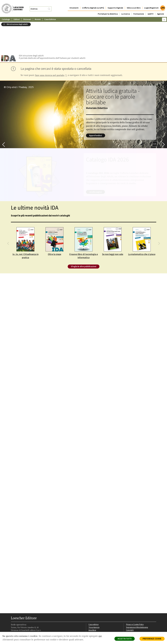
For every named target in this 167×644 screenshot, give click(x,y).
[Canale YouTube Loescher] (27, 617)
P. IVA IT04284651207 (19, 626)
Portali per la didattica (108, 9)
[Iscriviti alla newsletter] (32, 616)
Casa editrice (94, 594)
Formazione (139, 9)
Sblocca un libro (134, 3)
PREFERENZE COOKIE (152, 639)
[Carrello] (164, 15)
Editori (17, 14)
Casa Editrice (50, 14)
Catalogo (6, 14)
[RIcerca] (49, 6)
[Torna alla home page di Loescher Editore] (13, 6)
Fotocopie (130, 605)
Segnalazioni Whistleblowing (137, 597)
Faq (90, 602)
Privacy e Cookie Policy (135, 594)
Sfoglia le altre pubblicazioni (84, 236)
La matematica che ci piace (142, 224)
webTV (151, 9)
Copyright (130, 599)
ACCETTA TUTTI (125, 639)
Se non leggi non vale (113, 224)
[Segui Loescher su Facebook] (13, 617)
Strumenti (74, 3)
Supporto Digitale (115, 3)
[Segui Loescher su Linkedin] (22, 617)
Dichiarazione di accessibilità (137, 608)
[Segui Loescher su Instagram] (18, 617)
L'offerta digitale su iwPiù (93, 3)
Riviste (38, 14)
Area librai (92, 599)
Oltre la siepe (54, 224)
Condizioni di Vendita (134, 602)
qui (100, 636)
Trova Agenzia (94, 597)
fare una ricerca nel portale (51, 45)
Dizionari (27, 14)
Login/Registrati (151, 3)
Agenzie (161, 9)
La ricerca (126, 9)
